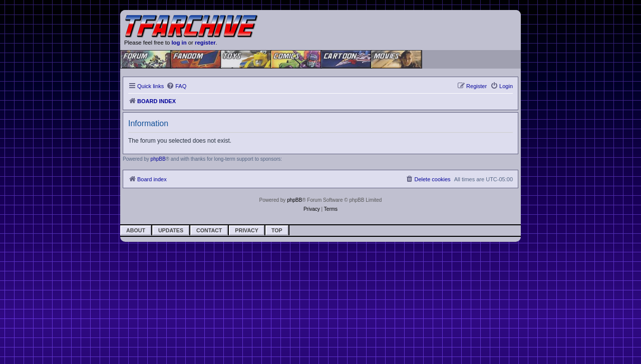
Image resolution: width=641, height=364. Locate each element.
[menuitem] (176, 86)
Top (277, 230)
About (136, 230)
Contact (209, 230)
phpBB (158, 159)
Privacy (247, 230)
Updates (171, 230)
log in (179, 43)
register (205, 43)
